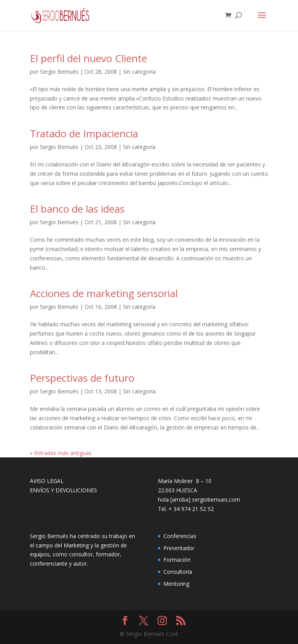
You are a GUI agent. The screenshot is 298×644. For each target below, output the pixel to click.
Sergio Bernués (59, 72)
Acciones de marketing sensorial (104, 293)
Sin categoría (139, 72)
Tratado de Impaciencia (84, 133)
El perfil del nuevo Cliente (88, 58)
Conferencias (180, 536)
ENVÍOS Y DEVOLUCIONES (63, 490)
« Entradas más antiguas (61, 453)
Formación (177, 560)
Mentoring (176, 584)
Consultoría (178, 572)
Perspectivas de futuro (82, 378)
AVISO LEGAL (47, 481)
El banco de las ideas (77, 209)
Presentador (179, 548)
